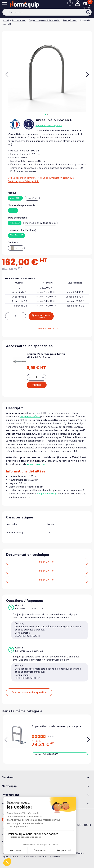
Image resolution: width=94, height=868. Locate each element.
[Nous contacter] (71, 5)
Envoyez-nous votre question (29, 692)
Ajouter (37, 385)
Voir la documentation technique (56, 178)
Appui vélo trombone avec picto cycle (56, 726)
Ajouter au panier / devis (41, 316)
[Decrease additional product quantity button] (32, 377)
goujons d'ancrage (47, 494)
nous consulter (36, 464)
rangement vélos (30, 417)
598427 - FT (47, 562)
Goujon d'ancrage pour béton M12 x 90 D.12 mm (46, 356)
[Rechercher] (47, 12)
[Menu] (5, 5)
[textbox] (16, 249)
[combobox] (16, 248)
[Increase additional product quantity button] (45, 377)
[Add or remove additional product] (36, 377)
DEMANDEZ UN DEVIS (47, 329)
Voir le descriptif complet (22, 178)
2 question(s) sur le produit (49, 126)
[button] (87, 75)
